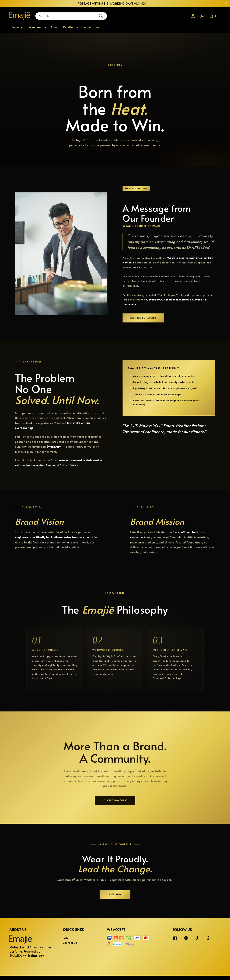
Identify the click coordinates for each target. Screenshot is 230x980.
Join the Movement (115, 800)
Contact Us (70, 943)
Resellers (69, 27)
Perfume (17, 27)
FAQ (66, 938)
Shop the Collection (143, 318)
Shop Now (115, 894)
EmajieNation (91, 27)
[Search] (101, 16)
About (55, 27)
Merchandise (38, 27)
